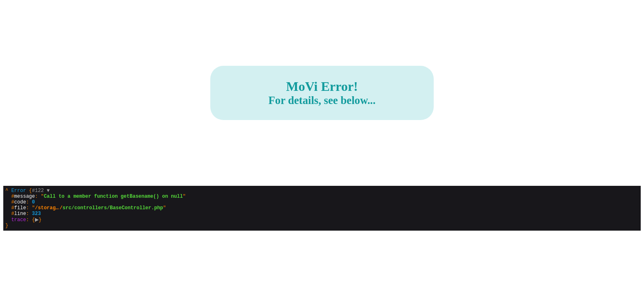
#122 (41, 191)
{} (95, 212)
